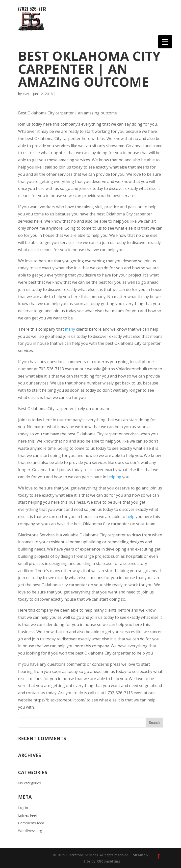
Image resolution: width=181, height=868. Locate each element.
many (70, 329)
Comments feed (31, 823)
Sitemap (140, 855)
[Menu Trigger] (165, 42)
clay (26, 94)
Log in (23, 808)
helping (114, 477)
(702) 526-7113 (32, 9)
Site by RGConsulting (102, 861)
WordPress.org (30, 831)
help (130, 517)
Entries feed (28, 815)
